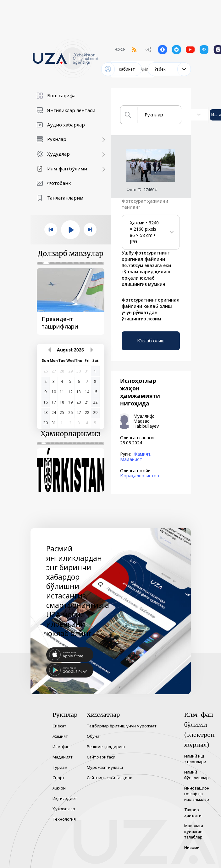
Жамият (60, 736)
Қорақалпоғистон (140, 476)
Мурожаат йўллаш (105, 767)
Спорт (59, 778)
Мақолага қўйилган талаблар (194, 831)
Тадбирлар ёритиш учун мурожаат (122, 726)
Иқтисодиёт (65, 798)
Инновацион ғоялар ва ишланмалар (197, 794)
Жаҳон (59, 788)
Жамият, (143, 454)
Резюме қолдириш (106, 747)
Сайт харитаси (101, 757)
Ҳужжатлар (64, 809)
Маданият (131, 459)
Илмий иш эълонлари (195, 759)
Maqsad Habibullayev (146, 424)
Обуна (93, 736)
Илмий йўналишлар (196, 775)
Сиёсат (59, 726)
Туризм (60, 767)
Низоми (192, 847)
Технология (64, 819)
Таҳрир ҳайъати (193, 812)
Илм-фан (61, 747)
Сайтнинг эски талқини (110, 778)
